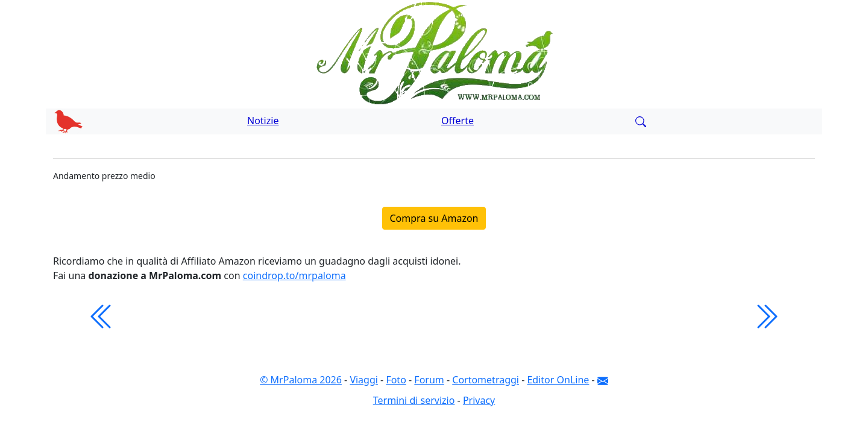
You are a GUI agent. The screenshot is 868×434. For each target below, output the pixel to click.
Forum (429, 380)
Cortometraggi (486, 380)
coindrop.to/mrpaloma (294, 275)
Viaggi (364, 380)
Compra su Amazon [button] (434, 218)
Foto (396, 380)
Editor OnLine (558, 380)
